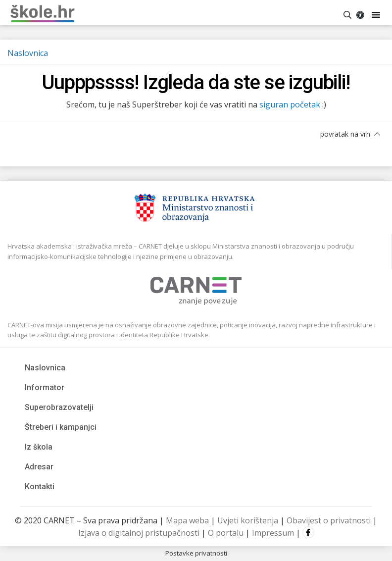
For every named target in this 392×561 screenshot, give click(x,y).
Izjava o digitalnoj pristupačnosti (139, 533)
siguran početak (290, 104)
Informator (45, 387)
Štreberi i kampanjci (61, 427)
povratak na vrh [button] (350, 134)
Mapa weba (187, 520)
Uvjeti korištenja (248, 520)
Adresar (39, 467)
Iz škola (39, 447)
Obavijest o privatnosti (329, 520)
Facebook (308, 532)
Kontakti (40, 486)
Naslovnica (28, 53)
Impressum (273, 533)
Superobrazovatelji (59, 407)
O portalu (226, 533)
